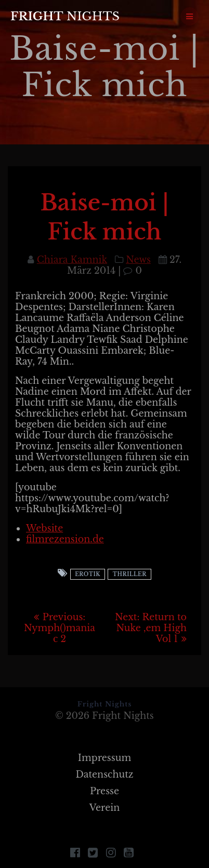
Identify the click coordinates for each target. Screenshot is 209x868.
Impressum (105, 758)
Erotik (88, 574)
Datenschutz (104, 774)
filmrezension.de (65, 539)
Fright (65, 16)
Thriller (130, 574)
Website (44, 528)
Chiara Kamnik (72, 260)
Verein (105, 808)
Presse (104, 791)
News (138, 260)
